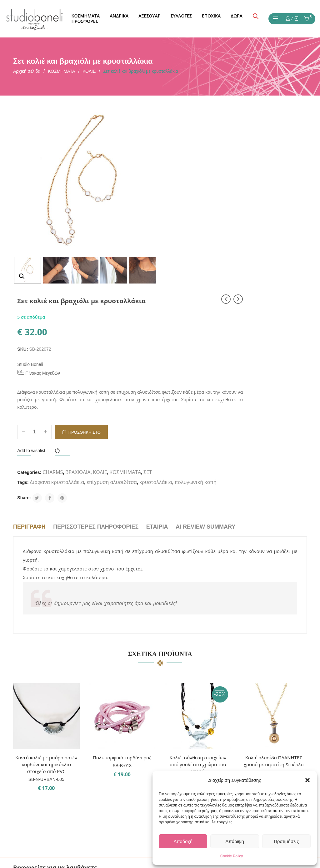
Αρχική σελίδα (27, 71)
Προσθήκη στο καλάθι (234, 264)
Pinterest (180, 763)
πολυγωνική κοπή (223, 331)
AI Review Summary (205, 376)
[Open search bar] (256, 16)
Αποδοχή (183, 841)
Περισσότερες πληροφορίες (96, 376)
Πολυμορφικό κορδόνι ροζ (122, 607)
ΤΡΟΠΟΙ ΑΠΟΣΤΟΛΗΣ (139, 785)
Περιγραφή (29, 376)
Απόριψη (235, 841)
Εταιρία (157, 376)
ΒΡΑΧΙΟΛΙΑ (227, 301)
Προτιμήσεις (286, 841)
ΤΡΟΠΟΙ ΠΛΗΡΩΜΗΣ (138, 774)
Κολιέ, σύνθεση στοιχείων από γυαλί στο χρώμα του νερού (198, 614)
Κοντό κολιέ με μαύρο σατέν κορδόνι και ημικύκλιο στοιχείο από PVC (46, 614)
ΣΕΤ (171, 311)
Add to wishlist (180, 280)
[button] (307, 780)
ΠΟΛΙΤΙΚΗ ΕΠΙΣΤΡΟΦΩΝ (142, 796)
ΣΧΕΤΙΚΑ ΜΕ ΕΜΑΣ (135, 740)
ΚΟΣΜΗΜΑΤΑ (61, 71)
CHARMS (202, 301)
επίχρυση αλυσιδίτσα (261, 321)
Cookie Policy (232, 856)
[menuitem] (85, 16)
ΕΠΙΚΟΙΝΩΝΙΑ (131, 752)
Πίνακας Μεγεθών (188, 194)
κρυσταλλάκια (183, 331)
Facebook (180, 752)
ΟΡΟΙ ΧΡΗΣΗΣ (131, 763)
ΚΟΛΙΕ (89, 71)
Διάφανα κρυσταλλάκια (206, 321)
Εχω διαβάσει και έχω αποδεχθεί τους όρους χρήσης (58, 752)
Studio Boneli (180, 186)
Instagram (181, 740)
